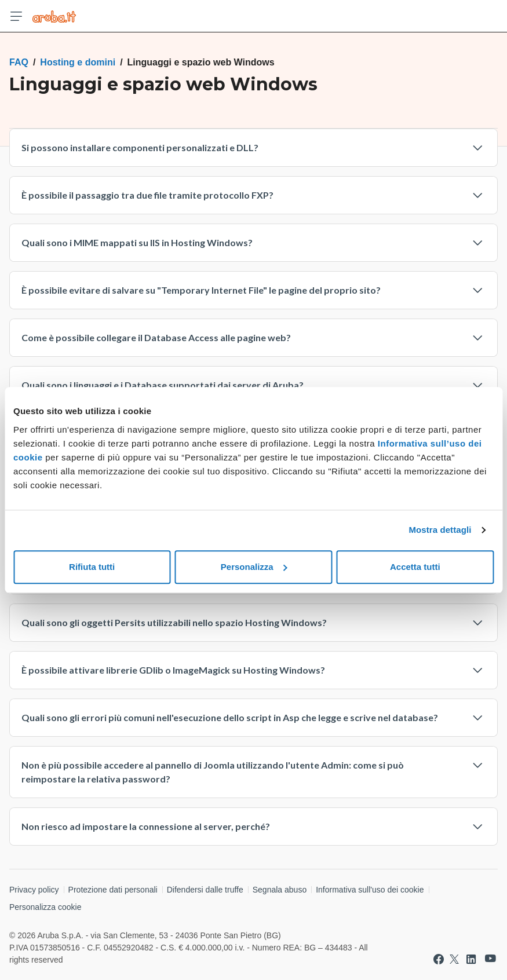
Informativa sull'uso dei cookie (370, 890)
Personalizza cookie (45, 907)
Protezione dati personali (113, 890)
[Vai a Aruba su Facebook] (439, 959)
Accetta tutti (415, 567)
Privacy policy (34, 890)
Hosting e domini (78, 62)
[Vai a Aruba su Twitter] (454, 959)
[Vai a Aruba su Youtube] (490, 959)
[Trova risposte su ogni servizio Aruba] (54, 16)
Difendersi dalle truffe (205, 890)
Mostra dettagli (440, 530)
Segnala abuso (280, 890)
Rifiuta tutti (92, 567)
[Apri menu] (16, 16)
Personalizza (254, 567)
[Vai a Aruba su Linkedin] (471, 959)
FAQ (19, 62)
